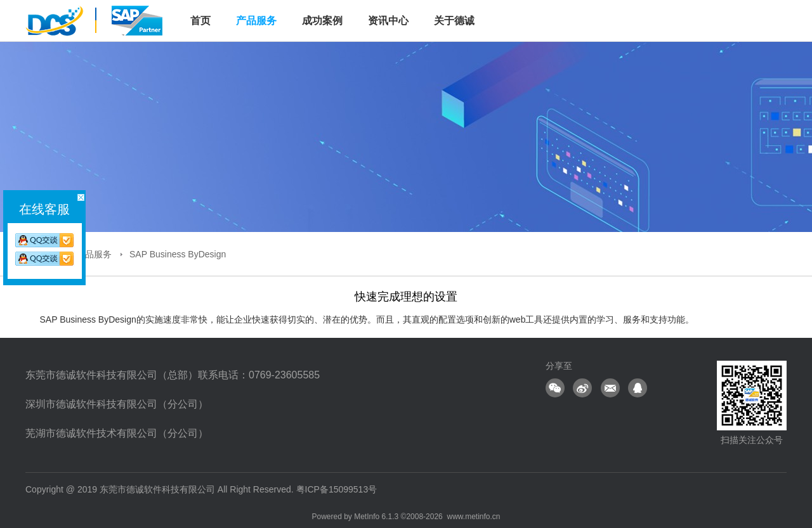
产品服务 (256, 21)
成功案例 (322, 21)
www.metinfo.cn (473, 517)
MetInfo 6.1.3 (376, 517)
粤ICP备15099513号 (337, 489)
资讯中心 (388, 21)
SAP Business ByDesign (178, 254)
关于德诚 (454, 21)
